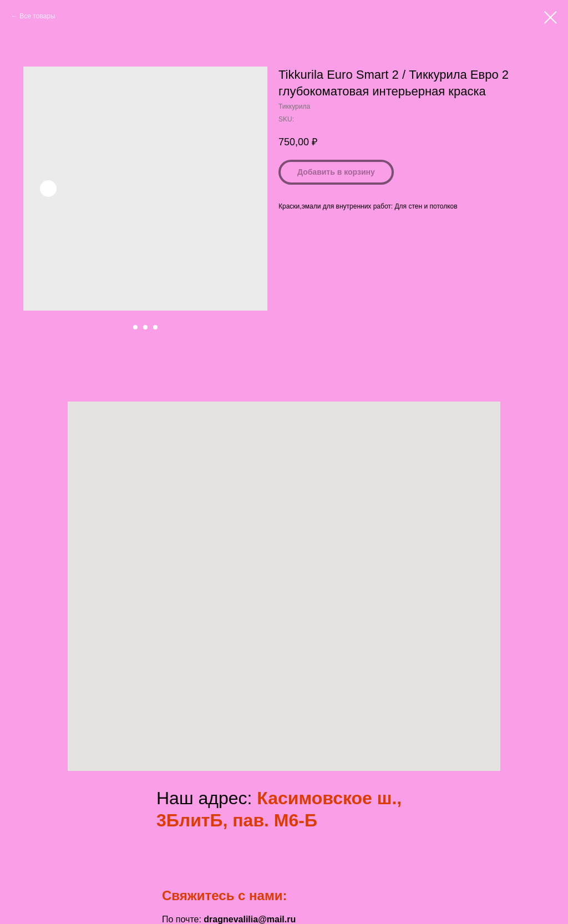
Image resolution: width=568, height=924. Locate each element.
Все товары (37, 16)
